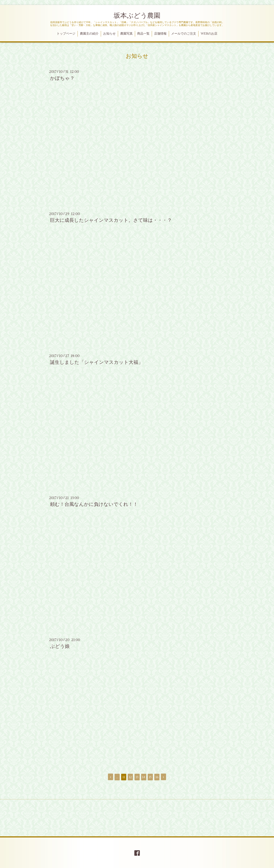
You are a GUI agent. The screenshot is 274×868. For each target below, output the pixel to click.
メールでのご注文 (184, 34)
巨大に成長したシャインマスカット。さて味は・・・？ (111, 220)
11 (124, 777)
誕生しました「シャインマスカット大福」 (96, 362)
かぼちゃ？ (62, 78)
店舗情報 (160, 34)
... (117, 777)
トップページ (66, 34)
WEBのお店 (209, 34)
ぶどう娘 (60, 646)
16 (157, 777)
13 (137, 777)
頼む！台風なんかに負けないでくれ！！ (94, 504)
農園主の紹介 (89, 34)
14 (144, 777)
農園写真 (126, 34)
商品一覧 (143, 34)
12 (130, 777)
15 (150, 777)
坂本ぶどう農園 (137, 16)
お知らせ (109, 34)
